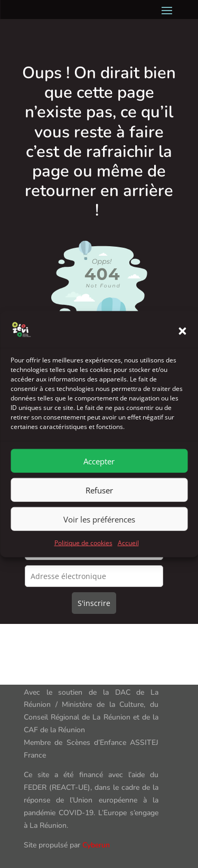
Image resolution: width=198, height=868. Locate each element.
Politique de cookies (83, 552)
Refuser (99, 499)
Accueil (128, 552)
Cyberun (96, 845)
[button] (182, 340)
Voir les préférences (99, 528)
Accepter (99, 470)
